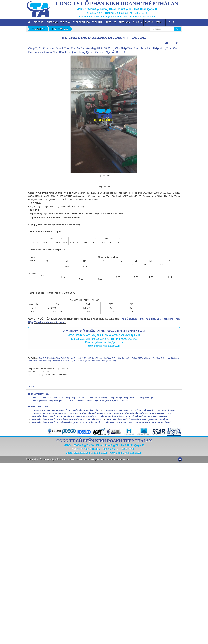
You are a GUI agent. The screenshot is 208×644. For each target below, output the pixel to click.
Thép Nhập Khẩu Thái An (56, 641)
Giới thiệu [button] (39, 22)
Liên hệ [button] (171, 22)
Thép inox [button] (124, 22)
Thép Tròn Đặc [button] (81, 22)
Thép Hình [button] (98, 22)
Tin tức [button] (149, 22)
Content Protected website (118, 641)
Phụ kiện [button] (137, 22)
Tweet (31, 568)
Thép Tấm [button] (65, 22)
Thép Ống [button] (52, 22)
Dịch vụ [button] (160, 22)
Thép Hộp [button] (111, 22)
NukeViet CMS (84, 641)
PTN (104, 641)
